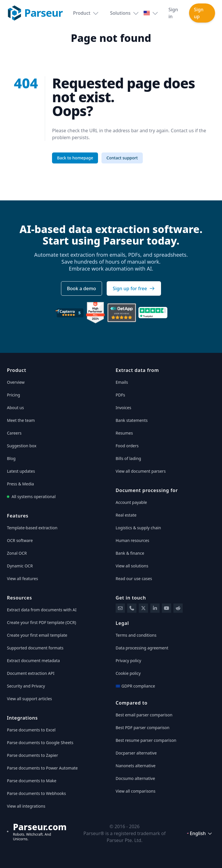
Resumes (124, 433)
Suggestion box (22, 446)
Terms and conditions (136, 635)
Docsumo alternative (135, 778)
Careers (14, 433)
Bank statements (132, 420)
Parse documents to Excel (31, 730)
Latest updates (21, 471)
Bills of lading (128, 458)
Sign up (199, 13)
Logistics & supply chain (138, 528)
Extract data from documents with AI (42, 610)
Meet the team (21, 420)
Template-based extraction (32, 528)
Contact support (122, 158)
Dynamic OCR (20, 566)
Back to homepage (75, 158)
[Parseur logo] (34, 13)
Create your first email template (37, 635)
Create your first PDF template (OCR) (41, 622)
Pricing (13, 395)
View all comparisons (136, 791)
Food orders (127, 446)
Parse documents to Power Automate (42, 768)
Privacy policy (128, 661)
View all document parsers (141, 471)
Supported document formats (35, 648)
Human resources (132, 540)
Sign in (173, 13)
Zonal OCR (17, 553)
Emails (122, 382)
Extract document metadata (33, 661)
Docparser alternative (136, 753)
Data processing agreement (142, 648)
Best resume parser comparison (146, 740)
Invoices (123, 408)
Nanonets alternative (136, 766)
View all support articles (29, 699)
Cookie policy (128, 673)
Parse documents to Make (32, 781)
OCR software (20, 540)
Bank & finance (130, 553)
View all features (22, 579)
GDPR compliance (135, 686)
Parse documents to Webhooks (36, 793)
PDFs (120, 395)
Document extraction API (31, 673)
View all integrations (26, 806)
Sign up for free (134, 288)
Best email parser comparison (144, 715)
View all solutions (132, 566)
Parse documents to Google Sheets (40, 743)
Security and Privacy (26, 686)
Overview (16, 382)
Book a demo (82, 288)
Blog (11, 458)
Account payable (131, 502)
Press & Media (20, 484)
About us (15, 408)
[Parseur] (37, 832)
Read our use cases (134, 579)
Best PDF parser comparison (143, 728)
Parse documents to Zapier (33, 755)
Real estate (126, 515)
